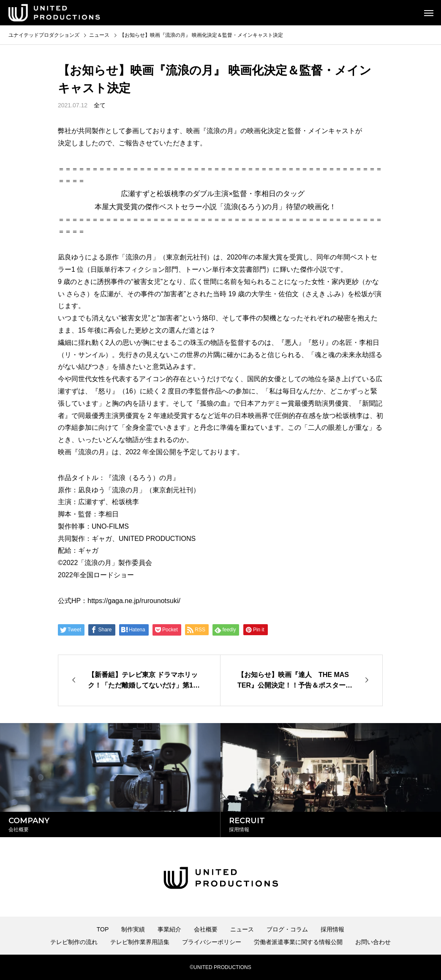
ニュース (242, 929)
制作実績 (133, 929)
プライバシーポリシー (212, 942)
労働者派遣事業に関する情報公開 (298, 942)
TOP (103, 929)
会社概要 (206, 929)
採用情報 (332, 929)
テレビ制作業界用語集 (140, 942)
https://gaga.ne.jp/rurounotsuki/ (134, 601)
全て (100, 105)
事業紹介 (169, 929)
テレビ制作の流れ (74, 942)
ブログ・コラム (287, 929)
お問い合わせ (373, 942)
